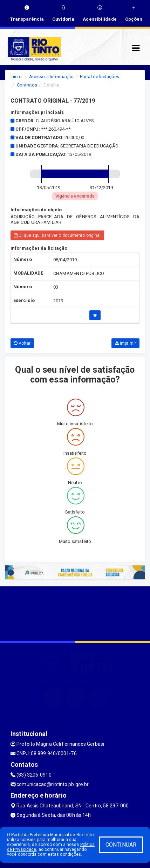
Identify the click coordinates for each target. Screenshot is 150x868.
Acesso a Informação (51, 77)
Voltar (22, 343)
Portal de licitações (100, 77)
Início (16, 77)
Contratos (27, 85)
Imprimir (125, 343)
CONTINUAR (121, 845)
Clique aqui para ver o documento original (57, 235)
